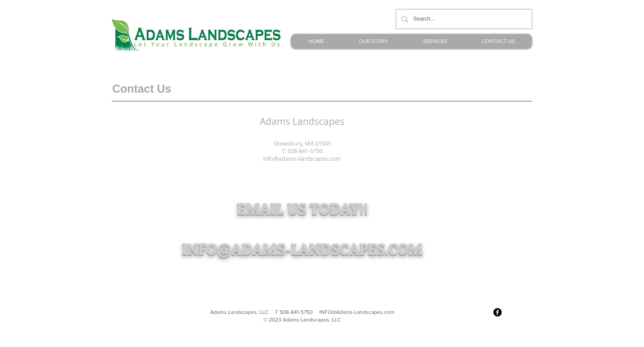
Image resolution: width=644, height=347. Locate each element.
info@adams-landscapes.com (302, 159)
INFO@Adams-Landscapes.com (357, 312)
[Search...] (463, 19)
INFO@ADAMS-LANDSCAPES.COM (302, 248)
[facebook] (498, 312)
